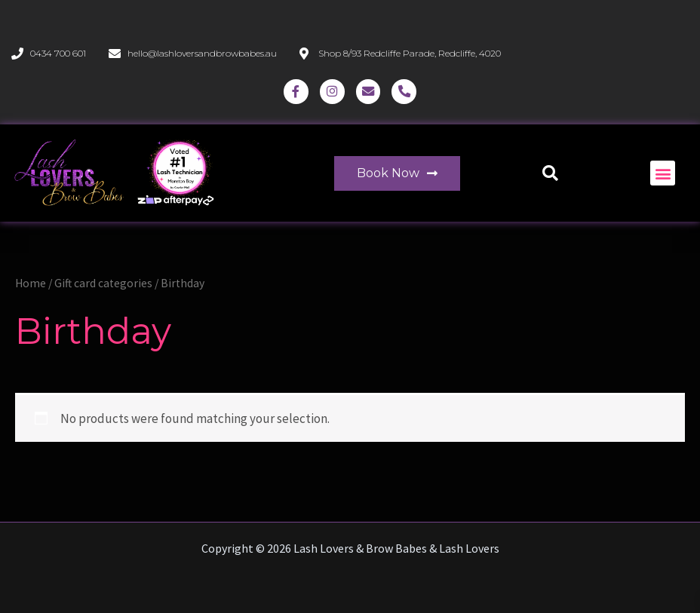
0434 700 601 (58, 53)
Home (31, 286)
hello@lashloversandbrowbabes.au (202, 53)
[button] (550, 175)
